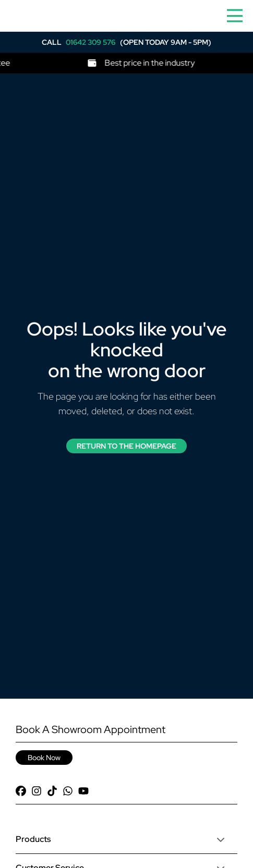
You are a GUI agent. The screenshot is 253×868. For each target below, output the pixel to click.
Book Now (44, 758)
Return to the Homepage (127, 446)
